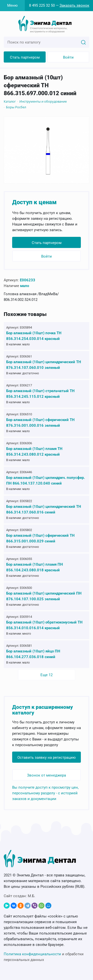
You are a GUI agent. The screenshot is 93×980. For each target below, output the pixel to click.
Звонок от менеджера (46, 775)
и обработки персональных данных (44, 957)
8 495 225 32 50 (42, 5)
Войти (68, 57)
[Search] (83, 42)
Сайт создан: (19, 896)
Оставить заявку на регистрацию (46, 757)
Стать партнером (25, 57)
